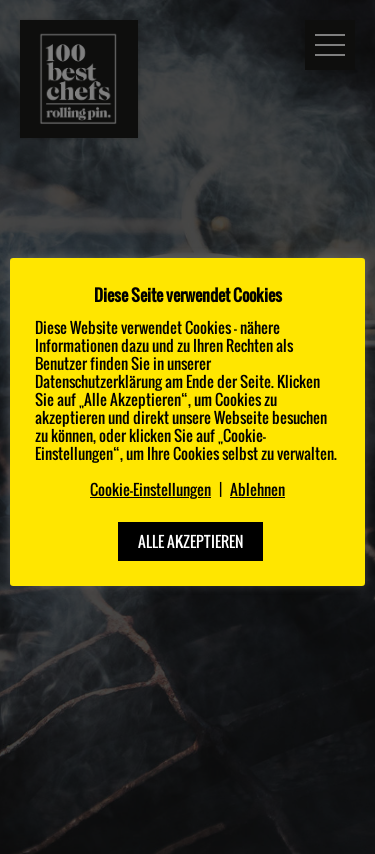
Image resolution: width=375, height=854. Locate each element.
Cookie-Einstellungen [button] (150, 489)
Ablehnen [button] (257, 489)
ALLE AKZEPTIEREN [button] (190, 541)
